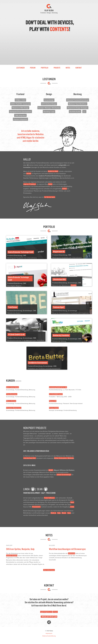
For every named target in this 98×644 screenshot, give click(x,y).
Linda (72, 507)
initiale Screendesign (64, 475)
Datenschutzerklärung (49, 636)
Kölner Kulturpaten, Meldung (64, 458)
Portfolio (45, 68)
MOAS (51, 470)
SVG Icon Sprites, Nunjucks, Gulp (20, 549)
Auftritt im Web (53, 171)
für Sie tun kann (50, 197)
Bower (64, 513)
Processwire (36, 507)
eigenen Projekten (30, 184)
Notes (68, 68)
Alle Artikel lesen (49, 570)
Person (33, 68)
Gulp (59, 513)
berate (29, 174)
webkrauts (72, 553)
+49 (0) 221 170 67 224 (49, 616)
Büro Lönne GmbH (13, 387)
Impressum (49, 633)
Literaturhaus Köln (30, 458)
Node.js (53, 513)
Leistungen (20, 68)
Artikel (64, 189)
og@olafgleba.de (46, 612)
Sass (69, 513)
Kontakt (79, 68)
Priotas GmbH (54, 408)
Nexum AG (53, 401)
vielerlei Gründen (12, 555)
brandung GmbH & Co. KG (58, 387)
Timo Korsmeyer (12, 394)
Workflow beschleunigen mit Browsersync (67, 549)
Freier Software (49, 498)
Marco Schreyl (11, 401)
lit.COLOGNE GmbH (56, 394)
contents (59, 29)
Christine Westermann (14, 408)
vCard (55, 612)
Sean (72, 502)
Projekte (57, 68)
